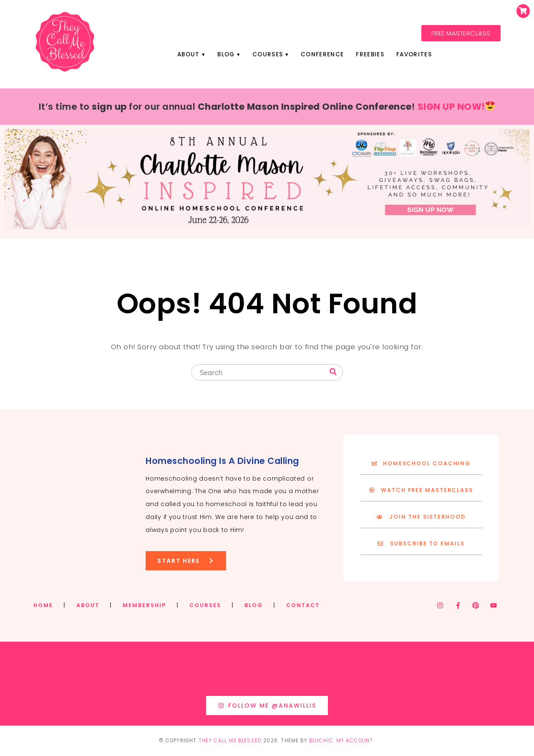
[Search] (333, 372)
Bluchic (321, 741)
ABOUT (88, 605)
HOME (43, 605)
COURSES (205, 605)
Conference (323, 54)
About (187, 54)
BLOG (254, 605)
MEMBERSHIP (144, 605)
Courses (268, 54)
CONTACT (303, 605)
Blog (225, 54)
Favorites (415, 54)
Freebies (371, 54)
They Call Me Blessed (230, 741)
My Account (355, 741)
